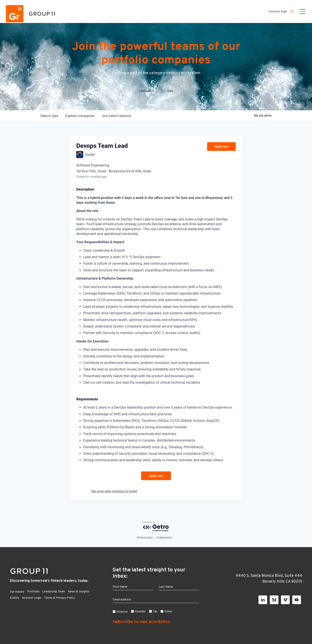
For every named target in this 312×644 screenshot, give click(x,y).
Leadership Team (54, 592)
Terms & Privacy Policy (59, 598)
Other (168, 612)
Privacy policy (145, 538)
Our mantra (17, 592)
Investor (122, 612)
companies (80, 116)
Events (14, 598)
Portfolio (33, 592)
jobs (49, 116)
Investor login (278, 12)
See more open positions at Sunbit (114, 491)
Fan (155, 612)
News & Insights (79, 592)
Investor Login (32, 598)
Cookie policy (164, 538)
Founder (140, 612)
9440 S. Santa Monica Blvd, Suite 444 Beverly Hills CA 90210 (269, 579)
